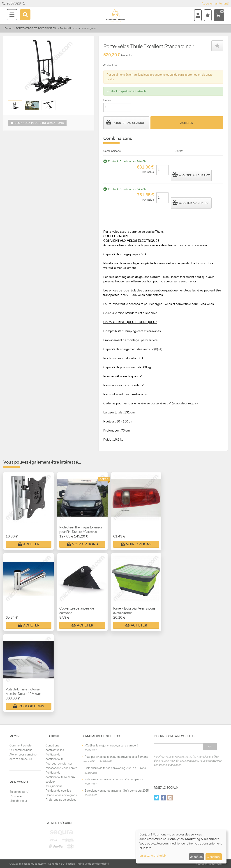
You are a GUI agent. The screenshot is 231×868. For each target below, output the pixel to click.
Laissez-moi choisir (153, 856)
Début (8, 28)
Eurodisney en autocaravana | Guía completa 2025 (117, 791)
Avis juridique (54, 786)
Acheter (187, 123)
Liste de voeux (18, 801)
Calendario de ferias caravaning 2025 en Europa (115, 768)
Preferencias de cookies (61, 800)
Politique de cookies (58, 791)
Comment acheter (21, 745)
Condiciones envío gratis (61, 795)
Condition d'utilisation (61, 864)
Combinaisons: (112, 151)
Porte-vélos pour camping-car (78, 28)
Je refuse (196, 857)
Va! (210, 747)
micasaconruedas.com (33, 864)
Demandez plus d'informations (37, 123)
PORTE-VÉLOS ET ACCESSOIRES (36, 28)
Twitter (157, 798)
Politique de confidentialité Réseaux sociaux (60, 777)
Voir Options (82, 544)
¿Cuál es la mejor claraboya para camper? (111, 745)
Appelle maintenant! (215, 3)
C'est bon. (214, 857)
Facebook (163, 798)
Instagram (170, 798)
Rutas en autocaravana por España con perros (114, 779)
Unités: (107, 100)
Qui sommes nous (21, 750)
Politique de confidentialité (93, 864)
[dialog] (181, 847)
